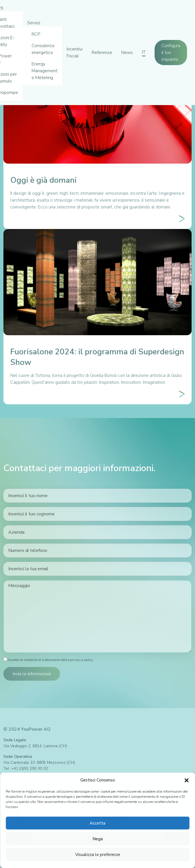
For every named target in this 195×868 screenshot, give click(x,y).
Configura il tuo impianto (171, 53)
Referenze (102, 53)
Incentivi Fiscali (75, 53)
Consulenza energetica (43, 49)
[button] (186, 780)
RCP (36, 34)
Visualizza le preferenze (98, 855)
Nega (98, 839)
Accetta (97, 823)
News (127, 53)
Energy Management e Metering (45, 71)
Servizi (34, 23)
